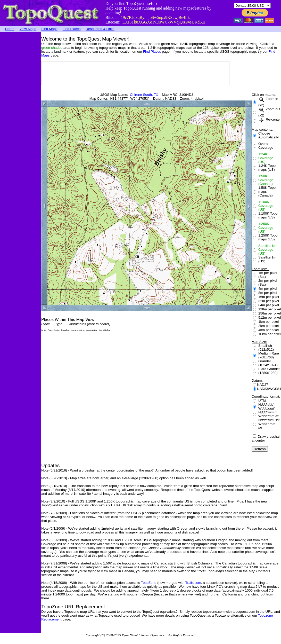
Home (10, 29)
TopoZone (149, 583)
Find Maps (49, 29)
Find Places (72, 29)
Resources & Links (100, 29)
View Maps (28, 29)
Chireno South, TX (144, 95)
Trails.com (193, 583)
